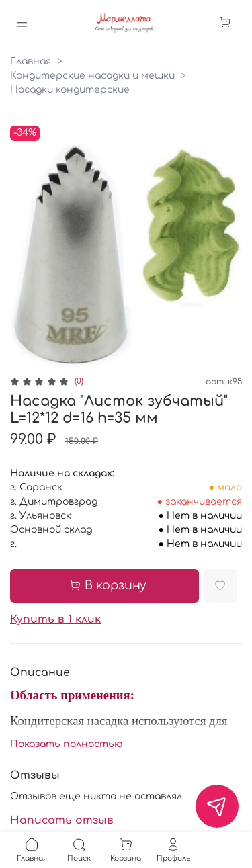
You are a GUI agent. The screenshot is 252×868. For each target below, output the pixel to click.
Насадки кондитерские (70, 90)
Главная (31, 61)
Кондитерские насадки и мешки (92, 76)
